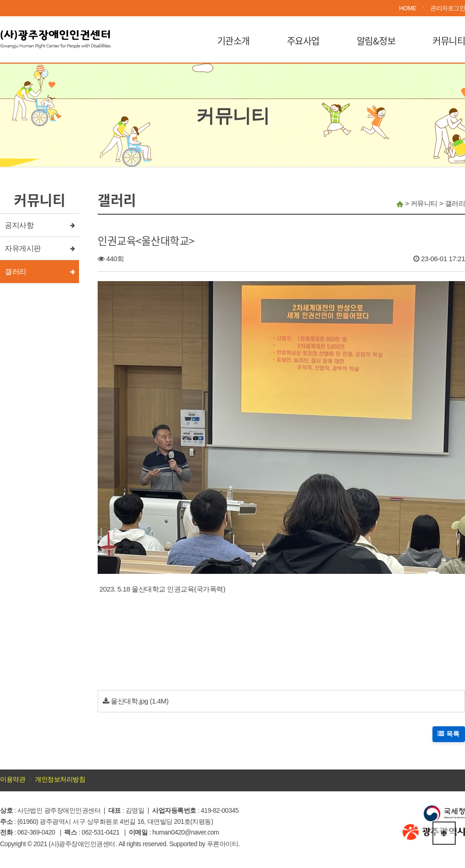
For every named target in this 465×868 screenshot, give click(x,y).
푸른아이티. (223, 844)
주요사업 (303, 41)
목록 (449, 734)
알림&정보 (376, 41)
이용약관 (13, 779)
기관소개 (233, 41)
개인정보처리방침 (60, 779)
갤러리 (16, 272)
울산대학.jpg (129, 701)
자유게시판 (23, 248)
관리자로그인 (448, 8)
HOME (408, 8)
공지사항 (19, 225)
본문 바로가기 (0, 0)
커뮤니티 (449, 41)
